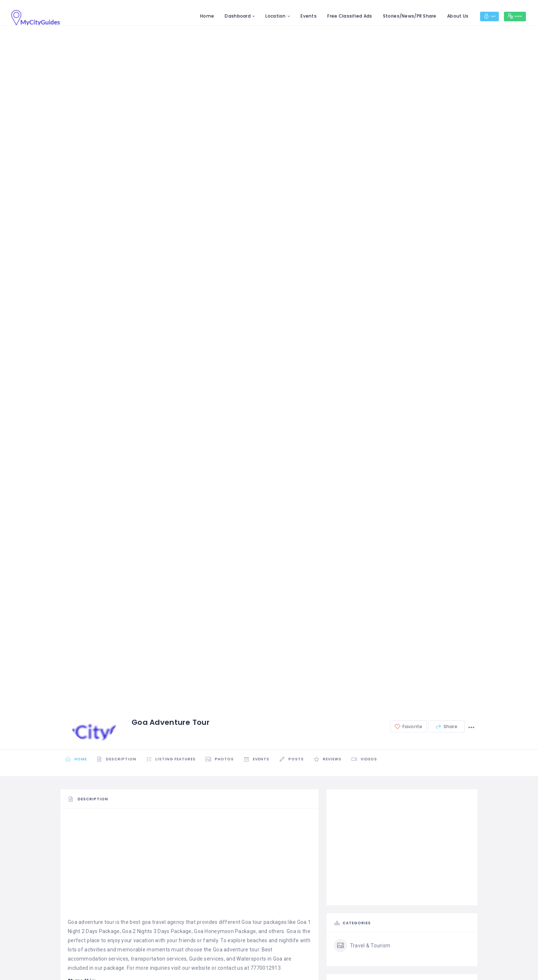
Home (183, 16)
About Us (434, 16)
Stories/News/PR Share (386, 16)
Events (285, 16)
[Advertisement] (189, 866)
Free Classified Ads (326, 16)
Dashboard (214, 16)
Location (252, 16)
